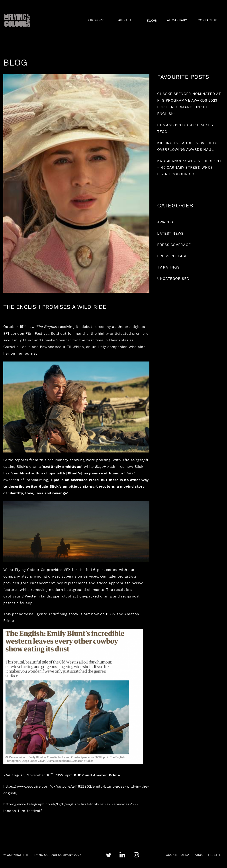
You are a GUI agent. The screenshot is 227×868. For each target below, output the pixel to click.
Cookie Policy (178, 855)
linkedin (122, 855)
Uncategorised (173, 279)
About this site (208, 855)
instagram (136, 855)
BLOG (152, 21)
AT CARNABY (177, 20)
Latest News (170, 234)
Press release (172, 256)
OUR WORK (95, 20)
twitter (108, 855)
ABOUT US (126, 20)
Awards (165, 222)
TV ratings (168, 268)
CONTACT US (208, 20)
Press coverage (174, 245)
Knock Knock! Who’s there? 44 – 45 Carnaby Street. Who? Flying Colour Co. (189, 168)
